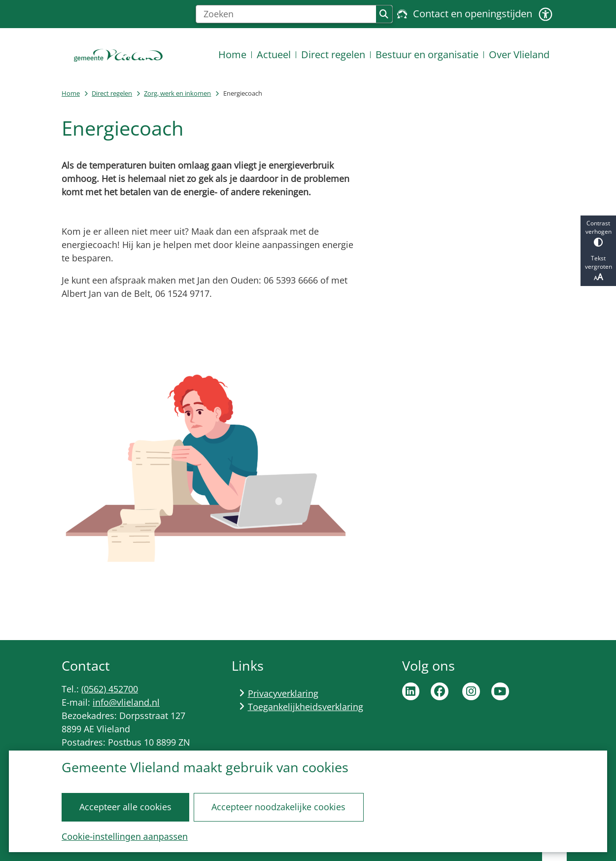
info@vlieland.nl (126, 702)
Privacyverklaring (283, 693)
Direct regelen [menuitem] (333, 54)
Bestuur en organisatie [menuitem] (427, 54)
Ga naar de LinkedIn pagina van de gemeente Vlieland (411, 691)
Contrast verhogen (598, 233)
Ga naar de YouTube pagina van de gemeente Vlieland (500, 691)
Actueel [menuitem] (274, 54)
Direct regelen (112, 93)
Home (71, 93)
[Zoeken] (286, 14)
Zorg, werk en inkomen (177, 93)
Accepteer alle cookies (125, 807)
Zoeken (384, 14)
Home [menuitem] (232, 54)
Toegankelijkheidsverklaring (306, 707)
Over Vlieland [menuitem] (519, 54)
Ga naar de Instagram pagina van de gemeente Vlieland (471, 691)
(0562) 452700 (110, 689)
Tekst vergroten (598, 268)
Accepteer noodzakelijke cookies (278, 807)
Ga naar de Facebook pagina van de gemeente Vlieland (440, 691)
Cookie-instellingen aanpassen (125, 836)
